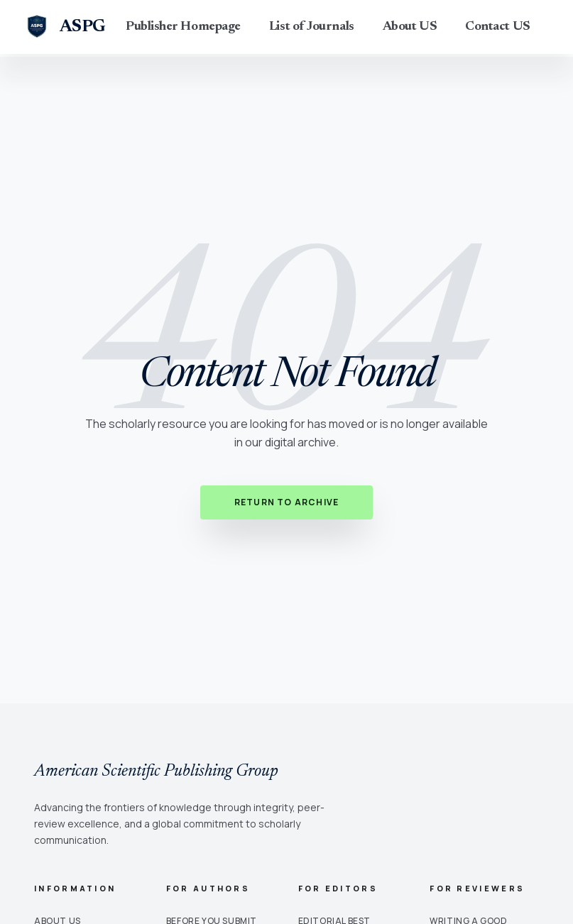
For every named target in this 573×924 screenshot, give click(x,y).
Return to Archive (286, 502)
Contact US (498, 27)
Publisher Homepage (183, 27)
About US (410, 27)
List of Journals (312, 27)
